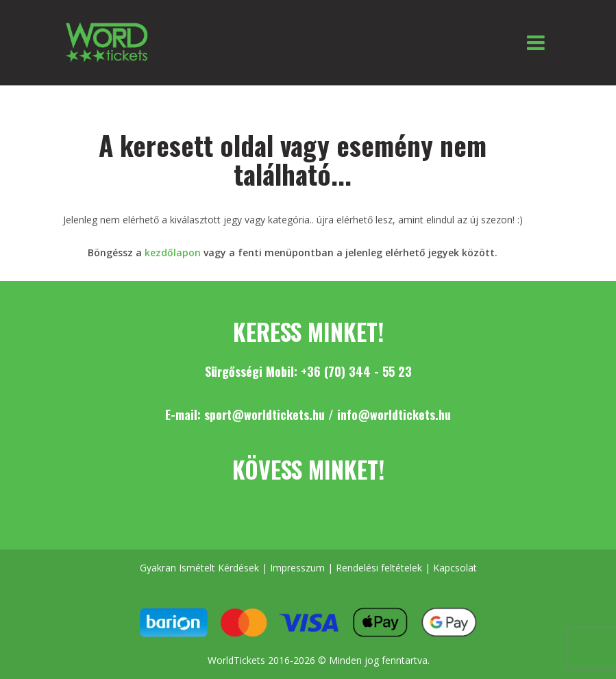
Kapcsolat (455, 568)
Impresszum (297, 568)
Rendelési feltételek (379, 568)
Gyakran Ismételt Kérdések (199, 568)
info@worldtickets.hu (394, 415)
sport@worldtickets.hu (264, 415)
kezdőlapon (173, 252)
